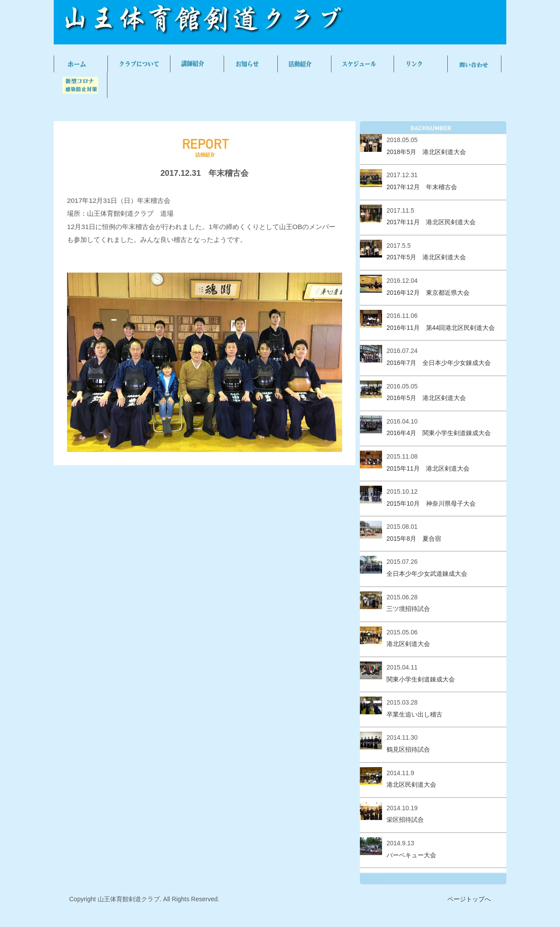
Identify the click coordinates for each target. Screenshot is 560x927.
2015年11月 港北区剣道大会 (428, 468)
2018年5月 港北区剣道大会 (426, 152)
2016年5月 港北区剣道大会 (426, 398)
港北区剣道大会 (408, 644)
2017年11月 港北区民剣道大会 (431, 222)
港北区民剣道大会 (411, 784)
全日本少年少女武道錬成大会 (427, 574)
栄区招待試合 (405, 820)
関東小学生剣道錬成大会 (421, 679)
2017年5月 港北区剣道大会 (426, 257)
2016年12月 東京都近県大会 (428, 293)
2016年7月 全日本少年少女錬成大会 (439, 363)
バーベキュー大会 (411, 855)
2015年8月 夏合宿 (414, 539)
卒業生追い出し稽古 (414, 714)
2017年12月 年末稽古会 (422, 187)
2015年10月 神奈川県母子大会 (431, 503)
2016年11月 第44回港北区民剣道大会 (441, 328)
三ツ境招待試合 (408, 609)
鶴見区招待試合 (408, 749)
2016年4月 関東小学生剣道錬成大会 (439, 433)
